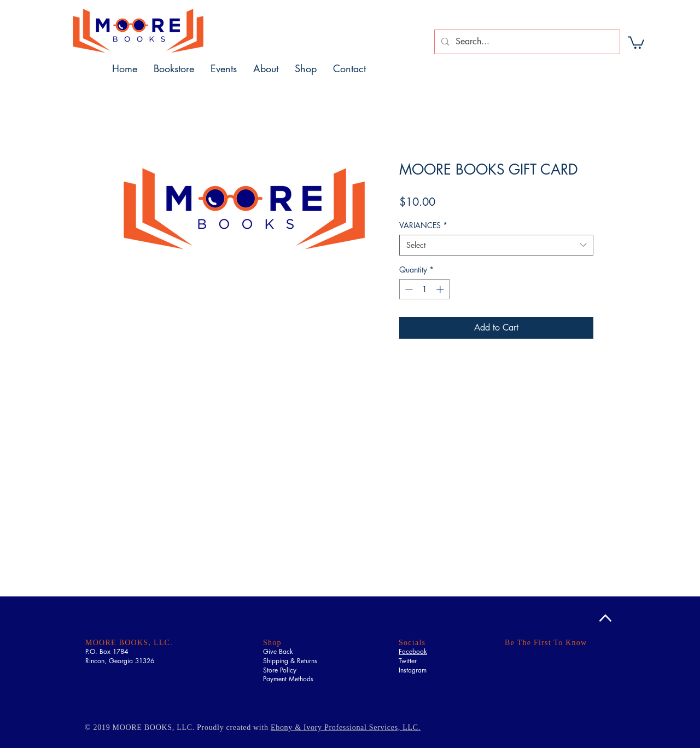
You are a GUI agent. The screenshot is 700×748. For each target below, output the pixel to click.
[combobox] (496, 245)
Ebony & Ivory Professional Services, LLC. (346, 727)
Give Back (278, 651)
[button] (636, 42)
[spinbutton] (424, 289)
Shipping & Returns (290, 661)
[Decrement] (408, 289)
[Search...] (526, 42)
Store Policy (280, 670)
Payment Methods (288, 679)
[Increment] (441, 289)
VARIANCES (423, 225)
